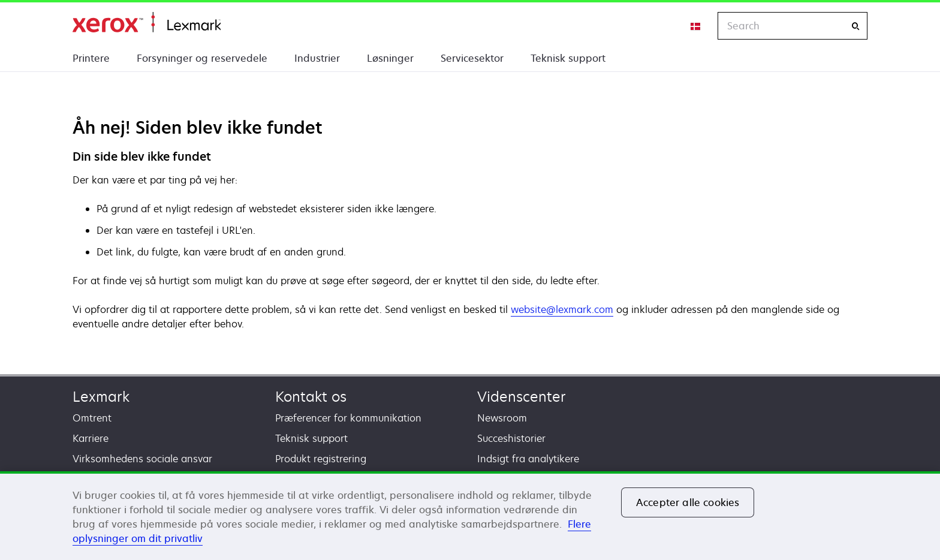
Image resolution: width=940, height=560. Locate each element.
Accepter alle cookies (688, 502)
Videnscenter (522, 397)
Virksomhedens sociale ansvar (142, 459)
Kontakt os (311, 397)
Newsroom (502, 418)
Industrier (317, 58)
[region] (470, 516)
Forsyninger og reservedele (202, 58)
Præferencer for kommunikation (348, 418)
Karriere (91, 438)
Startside (147, 22)
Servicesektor (472, 58)
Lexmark (101, 397)
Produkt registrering (321, 459)
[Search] (855, 26)
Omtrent (92, 418)
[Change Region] (696, 26)
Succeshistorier (511, 438)
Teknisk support (568, 58)
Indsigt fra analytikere (528, 459)
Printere (91, 58)
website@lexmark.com (562, 309)
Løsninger (390, 58)
